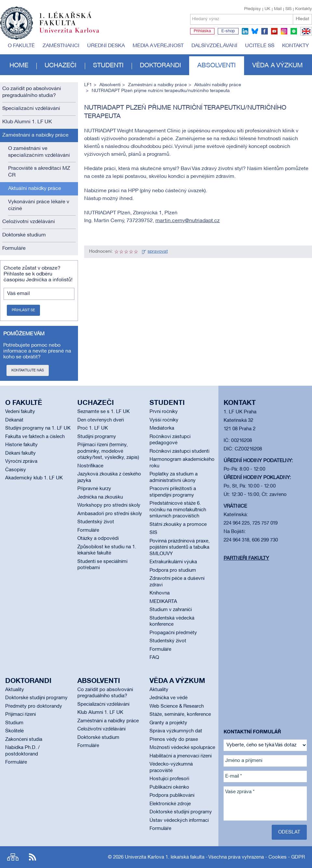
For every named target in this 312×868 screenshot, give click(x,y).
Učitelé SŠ (260, 46)
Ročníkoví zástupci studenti (179, 451)
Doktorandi (160, 66)
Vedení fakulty (20, 412)
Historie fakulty (21, 445)
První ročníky (164, 412)
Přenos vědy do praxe (174, 740)
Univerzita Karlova (74, 34)
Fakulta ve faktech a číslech (35, 437)
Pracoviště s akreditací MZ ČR (39, 172)
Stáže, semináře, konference (180, 714)
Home (19, 66)
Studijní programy (97, 437)
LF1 (88, 85)
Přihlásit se (23, 310)
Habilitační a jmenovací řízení (181, 756)
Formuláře (14, 248)
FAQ (154, 658)
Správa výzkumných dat (176, 731)
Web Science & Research (177, 706)
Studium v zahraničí (171, 610)
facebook (265, 31)
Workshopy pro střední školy (109, 505)
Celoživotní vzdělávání (29, 222)
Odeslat (289, 832)
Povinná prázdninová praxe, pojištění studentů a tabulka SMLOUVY (180, 548)
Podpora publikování (172, 795)
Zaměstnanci (61, 46)
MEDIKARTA (163, 602)
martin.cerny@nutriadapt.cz (188, 221)
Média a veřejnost (158, 46)
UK (267, 9)
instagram (284, 31)
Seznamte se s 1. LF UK (104, 412)
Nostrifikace (90, 466)
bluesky (255, 31)
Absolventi (216, 66)
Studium (14, 723)
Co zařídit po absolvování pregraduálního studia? (32, 92)
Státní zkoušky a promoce (178, 525)
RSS (32, 857)
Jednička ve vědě (169, 698)
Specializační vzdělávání (31, 109)
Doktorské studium (24, 235)
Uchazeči (60, 66)
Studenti (108, 66)
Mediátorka (162, 428)
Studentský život (96, 522)
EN (305, 35)
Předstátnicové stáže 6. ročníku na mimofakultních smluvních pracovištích (178, 510)
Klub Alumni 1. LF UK (27, 122)
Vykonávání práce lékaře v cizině (39, 205)
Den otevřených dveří (101, 420)
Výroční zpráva (21, 461)
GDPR (298, 857)
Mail (278, 9)
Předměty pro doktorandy (34, 706)
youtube (274, 31)
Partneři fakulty (246, 558)
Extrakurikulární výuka (173, 562)
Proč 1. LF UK (93, 428)
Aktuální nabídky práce (35, 189)
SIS (288, 9)
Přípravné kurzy (94, 489)
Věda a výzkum (277, 66)
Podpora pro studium (173, 570)
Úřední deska (106, 46)
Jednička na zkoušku (100, 497)
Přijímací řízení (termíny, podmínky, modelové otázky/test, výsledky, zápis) (108, 451)
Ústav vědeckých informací (179, 821)
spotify (294, 31)
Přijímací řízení (20, 714)
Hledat (302, 19)
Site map (13, 857)
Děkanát (14, 420)
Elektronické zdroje (170, 804)
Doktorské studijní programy (36, 698)
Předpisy (253, 9)
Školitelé (14, 731)
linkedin (245, 31)
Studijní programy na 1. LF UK (38, 428)
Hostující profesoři (169, 779)
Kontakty (304, 9)
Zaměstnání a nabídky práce (35, 135)
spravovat (158, 252)
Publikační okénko (169, 787)
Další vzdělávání (214, 46)
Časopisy (16, 470)
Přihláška (202, 31)
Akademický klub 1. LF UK (34, 478)
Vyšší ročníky (164, 420)
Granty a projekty (168, 723)
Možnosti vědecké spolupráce (182, 748)
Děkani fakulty (20, 453)
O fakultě (21, 46)
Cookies (278, 857)
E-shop (228, 31)
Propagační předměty (173, 633)
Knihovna (160, 593)
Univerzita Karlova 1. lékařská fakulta (165, 857)
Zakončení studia (24, 740)
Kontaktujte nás (28, 370)
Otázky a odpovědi (98, 539)
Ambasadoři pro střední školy (110, 514)
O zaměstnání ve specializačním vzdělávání (39, 152)
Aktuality (15, 690)
